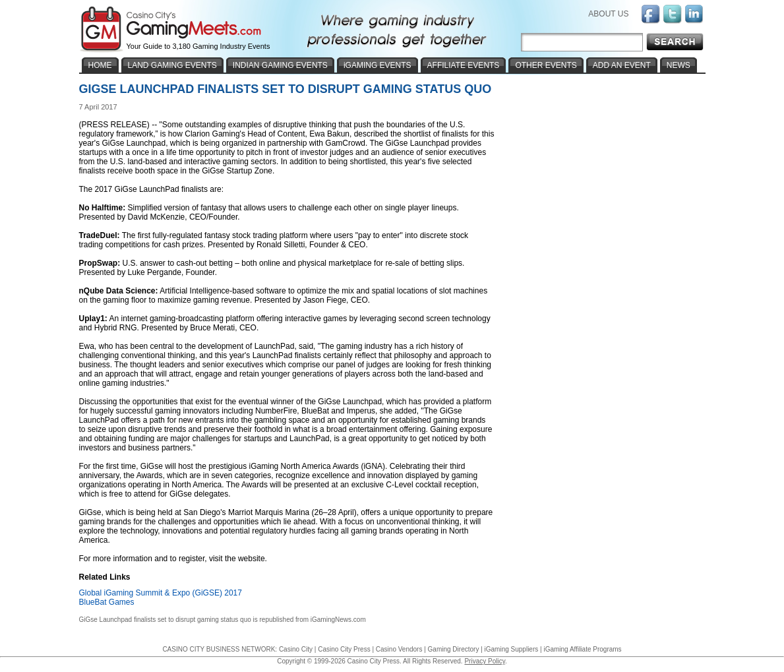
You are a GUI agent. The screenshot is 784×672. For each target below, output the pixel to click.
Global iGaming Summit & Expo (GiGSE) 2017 (161, 593)
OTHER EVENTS (546, 65)
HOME (100, 65)
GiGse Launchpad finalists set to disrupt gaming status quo (165, 620)
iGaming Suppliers (512, 649)
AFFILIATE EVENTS (464, 65)
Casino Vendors (399, 649)
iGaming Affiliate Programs (582, 649)
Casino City (296, 649)
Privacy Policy (485, 661)
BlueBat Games (107, 602)
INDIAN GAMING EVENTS (280, 65)
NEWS (678, 65)
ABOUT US (608, 14)
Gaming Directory (454, 649)
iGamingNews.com (338, 620)
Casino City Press (344, 649)
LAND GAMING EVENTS (172, 65)
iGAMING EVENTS (377, 65)
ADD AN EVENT (622, 65)
